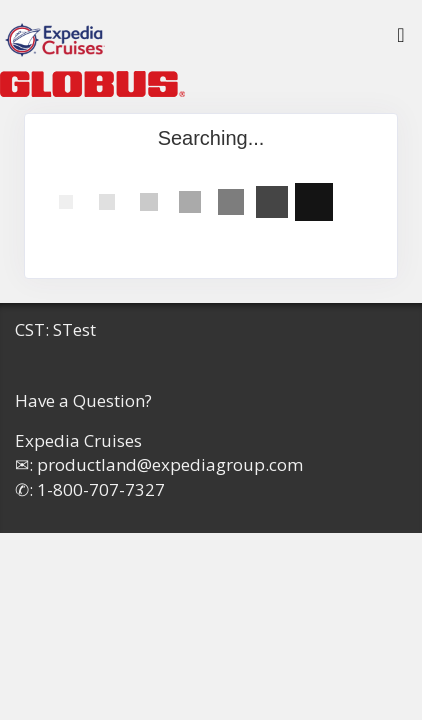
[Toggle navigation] (401, 40)
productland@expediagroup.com (170, 464)
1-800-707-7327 (101, 489)
